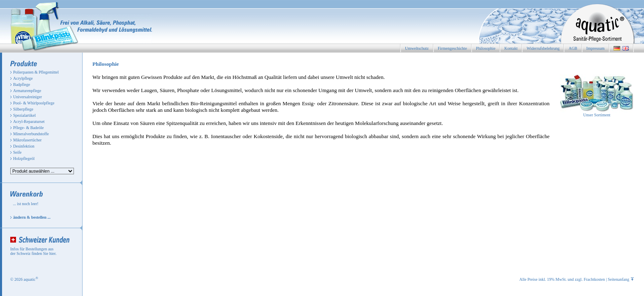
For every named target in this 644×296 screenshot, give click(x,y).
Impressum (596, 48)
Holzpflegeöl (24, 158)
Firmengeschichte (452, 48)
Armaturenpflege (27, 91)
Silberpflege (23, 109)
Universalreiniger (28, 97)
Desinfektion (24, 146)
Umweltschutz (417, 48)
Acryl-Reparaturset (29, 121)
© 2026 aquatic (24, 279)
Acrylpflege (23, 78)
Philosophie (486, 48)
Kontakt (511, 48)
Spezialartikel (24, 115)
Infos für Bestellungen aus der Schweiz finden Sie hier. (33, 251)
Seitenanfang (621, 279)
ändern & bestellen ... (32, 217)
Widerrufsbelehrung (543, 48)
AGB (573, 48)
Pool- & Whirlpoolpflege (34, 103)
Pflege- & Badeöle (28, 128)
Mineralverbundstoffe (31, 134)
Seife (17, 152)
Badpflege (22, 84)
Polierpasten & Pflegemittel (36, 72)
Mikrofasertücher (27, 140)
